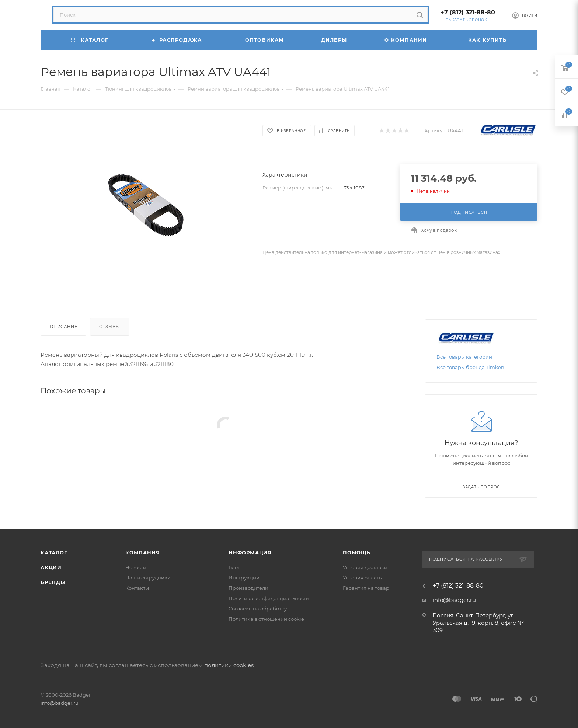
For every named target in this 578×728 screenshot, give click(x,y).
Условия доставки (365, 567)
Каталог (54, 553)
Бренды (53, 582)
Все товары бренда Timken (470, 367)
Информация (250, 553)
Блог (234, 567)
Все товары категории (464, 357)
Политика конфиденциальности (269, 598)
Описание (63, 327)
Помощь (357, 553)
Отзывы (110, 327)
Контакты (137, 588)
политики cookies (229, 665)
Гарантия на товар (366, 588)
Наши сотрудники (148, 578)
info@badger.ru (454, 600)
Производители (248, 588)
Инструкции (244, 578)
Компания (142, 553)
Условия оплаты (363, 578)
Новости (136, 567)
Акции (51, 567)
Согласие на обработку (258, 609)
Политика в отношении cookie (266, 619)
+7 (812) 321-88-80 (468, 12)
